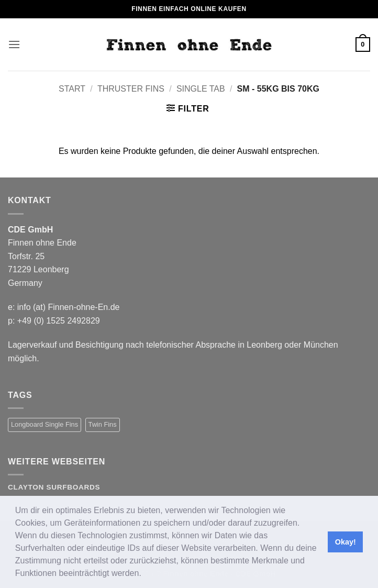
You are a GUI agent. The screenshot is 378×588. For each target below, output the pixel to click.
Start (72, 89)
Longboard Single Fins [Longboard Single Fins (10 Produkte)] (45, 424)
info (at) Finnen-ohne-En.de (69, 307)
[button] (145, 574)
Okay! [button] (346, 542)
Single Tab (201, 89)
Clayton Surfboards (54, 487)
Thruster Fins (131, 89)
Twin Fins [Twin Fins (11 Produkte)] (103, 424)
